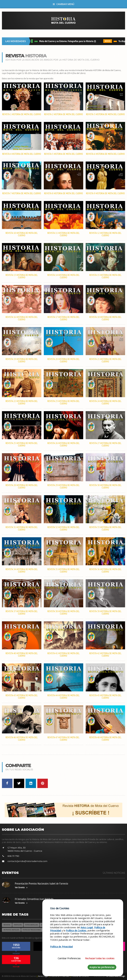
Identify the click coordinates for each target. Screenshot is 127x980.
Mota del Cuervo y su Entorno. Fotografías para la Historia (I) (69, 41)
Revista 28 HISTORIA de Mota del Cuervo (22, 486)
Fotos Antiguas (31, 925)
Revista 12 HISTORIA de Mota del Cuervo (105, 234)
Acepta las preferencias (102, 967)
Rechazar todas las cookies (100, 958)
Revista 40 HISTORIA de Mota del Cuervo (22, 655)
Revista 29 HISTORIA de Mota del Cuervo (64, 486)
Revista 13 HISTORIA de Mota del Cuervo (22, 276)
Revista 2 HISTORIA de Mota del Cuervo (63, 114)
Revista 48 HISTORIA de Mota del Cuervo (105, 739)
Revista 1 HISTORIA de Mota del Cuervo (22, 114)
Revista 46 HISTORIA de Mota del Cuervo (22, 739)
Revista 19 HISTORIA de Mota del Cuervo (22, 360)
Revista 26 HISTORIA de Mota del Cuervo (64, 444)
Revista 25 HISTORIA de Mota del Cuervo (22, 444)
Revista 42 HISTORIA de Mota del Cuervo (105, 655)
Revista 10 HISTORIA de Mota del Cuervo (22, 234)
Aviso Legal (43, 976)
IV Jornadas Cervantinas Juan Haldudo (34, 899)
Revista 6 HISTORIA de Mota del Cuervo (105, 154)
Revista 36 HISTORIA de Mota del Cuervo (105, 570)
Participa (18, 925)
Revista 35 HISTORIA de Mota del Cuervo (64, 570)
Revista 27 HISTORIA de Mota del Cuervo (105, 444)
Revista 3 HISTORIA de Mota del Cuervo (105, 114)
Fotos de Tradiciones (32, 930)
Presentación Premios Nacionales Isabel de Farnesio (42, 883)
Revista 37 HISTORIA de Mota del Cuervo (22, 612)
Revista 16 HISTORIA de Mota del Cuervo (22, 318)
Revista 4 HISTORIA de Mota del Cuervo (22, 154)
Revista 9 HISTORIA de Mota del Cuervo (105, 193)
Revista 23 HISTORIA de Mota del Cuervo (64, 402)
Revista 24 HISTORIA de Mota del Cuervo (105, 402)
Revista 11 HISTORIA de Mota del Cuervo (64, 234)
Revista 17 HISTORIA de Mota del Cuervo (63, 318)
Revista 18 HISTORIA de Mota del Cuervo (105, 318)
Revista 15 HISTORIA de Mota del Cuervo (105, 276)
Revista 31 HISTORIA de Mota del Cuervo (22, 528)
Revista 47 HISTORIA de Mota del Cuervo (63, 739)
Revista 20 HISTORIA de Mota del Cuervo (64, 360)
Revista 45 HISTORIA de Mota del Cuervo (105, 697)
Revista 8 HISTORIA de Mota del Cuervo (63, 193)
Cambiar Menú (64, 4)
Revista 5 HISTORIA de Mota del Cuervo (63, 154)
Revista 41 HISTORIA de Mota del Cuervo (64, 655)
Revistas (7, 925)
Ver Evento (21, 888)
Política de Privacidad (61, 947)
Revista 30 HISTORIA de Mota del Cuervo (105, 486)
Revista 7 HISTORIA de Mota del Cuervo (22, 193)
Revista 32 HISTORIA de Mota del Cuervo (64, 528)
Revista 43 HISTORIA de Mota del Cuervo (22, 697)
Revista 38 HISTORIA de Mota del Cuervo (64, 612)
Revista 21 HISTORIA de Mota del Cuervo (105, 360)
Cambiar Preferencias (69, 958)
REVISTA (109, 41)
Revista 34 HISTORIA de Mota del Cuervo (22, 570)
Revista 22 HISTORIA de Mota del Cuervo (22, 402)
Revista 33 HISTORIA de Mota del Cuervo (105, 528)
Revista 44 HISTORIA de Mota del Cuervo (64, 697)
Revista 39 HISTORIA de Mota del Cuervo (105, 612)
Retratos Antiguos (11, 930)
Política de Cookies (76, 930)
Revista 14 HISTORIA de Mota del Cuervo (64, 276)
